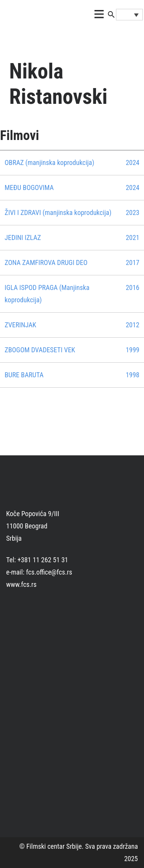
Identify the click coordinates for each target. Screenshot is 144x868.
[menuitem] (129, 15)
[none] (129, 15)
